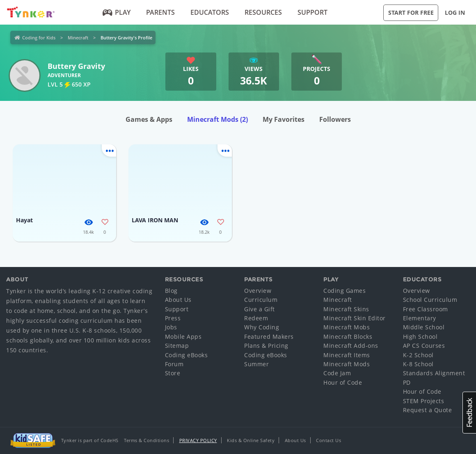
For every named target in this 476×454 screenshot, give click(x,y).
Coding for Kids (39, 38)
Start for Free (411, 13)
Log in (455, 13)
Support (312, 12)
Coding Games (344, 291)
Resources (263, 12)
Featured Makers (269, 337)
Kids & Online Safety (251, 440)
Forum (174, 364)
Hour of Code (343, 382)
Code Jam (337, 373)
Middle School (424, 327)
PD (407, 382)
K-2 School (418, 355)
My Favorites (284, 119)
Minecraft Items (347, 355)
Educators (210, 12)
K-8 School (418, 364)
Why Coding (262, 327)
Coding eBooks (187, 355)
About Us (178, 300)
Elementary (420, 318)
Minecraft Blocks (348, 337)
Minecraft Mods (217, 119)
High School (420, 337)
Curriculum (261, 300)
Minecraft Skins (346, 309)
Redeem (256, 318)
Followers (335, 119)
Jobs (171, 327)
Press (173, 318)
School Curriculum (430, 300)
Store (173, 373)
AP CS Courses (424, 346)
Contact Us (328, 440)
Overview (258, 291)
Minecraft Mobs (347, 327)
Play (116, 12)
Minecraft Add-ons (351, 346)
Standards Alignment (434, 373)
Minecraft (78, 38)
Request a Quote (428, 410)
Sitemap (177, 346)
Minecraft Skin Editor (355, 318)
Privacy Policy (198, 440)
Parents (160, 12)
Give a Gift (260, 309)
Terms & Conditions (146, 440)
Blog (171, 291)
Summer (256, 364)
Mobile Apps (183, 337)
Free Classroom (426, 309)
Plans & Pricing (266, 346)
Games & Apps (149, 119)
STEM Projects (424, 401)
